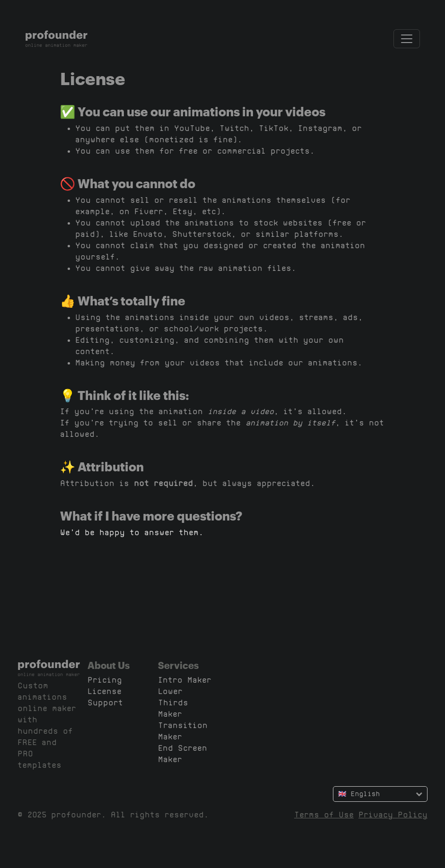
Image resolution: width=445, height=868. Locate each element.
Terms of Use (324, 815)
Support (105, 703)
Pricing (105, 680)
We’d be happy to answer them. (132, 533)
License (105, 691)
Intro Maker (185, 680)
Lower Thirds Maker (173, 703)
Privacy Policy (393, 815)
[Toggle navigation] (407, 39)
